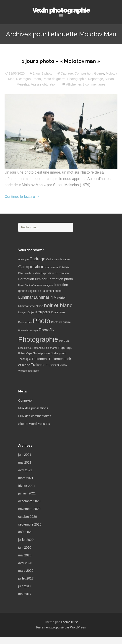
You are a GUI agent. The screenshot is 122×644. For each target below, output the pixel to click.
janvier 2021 (27, 493)
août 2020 (25, 532)
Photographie (77, 79)
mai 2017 (25, 594)
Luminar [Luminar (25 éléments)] (26, 297)
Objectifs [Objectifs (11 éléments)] (44, 312)
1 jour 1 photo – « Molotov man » (61, 61)
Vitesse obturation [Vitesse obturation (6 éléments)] (29, 371)
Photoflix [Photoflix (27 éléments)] (47, 330)
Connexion (26, 400)
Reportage (95, 79)
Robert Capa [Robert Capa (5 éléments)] (25, 353)
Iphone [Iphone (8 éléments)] (23, 291)
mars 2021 (26, 478)
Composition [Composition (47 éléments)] (31, 267)
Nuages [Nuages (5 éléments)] (22, 312)
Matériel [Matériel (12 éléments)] (60, 298)
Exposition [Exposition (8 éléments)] (47, 273)
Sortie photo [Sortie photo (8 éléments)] (58, 353)
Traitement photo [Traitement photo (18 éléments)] (45, 365)
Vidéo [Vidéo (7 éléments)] (63, 365)
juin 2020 (25, 547)
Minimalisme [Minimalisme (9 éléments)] (27, 306)
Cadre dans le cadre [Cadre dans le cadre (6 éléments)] (58, 259)
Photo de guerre (54, 79)
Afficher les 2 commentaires (86, 84)
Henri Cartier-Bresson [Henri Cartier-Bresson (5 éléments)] (30, 285)
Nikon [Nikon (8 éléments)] (39, 306)
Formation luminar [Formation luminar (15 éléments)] (32, 279)
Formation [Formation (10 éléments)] (62, 273)
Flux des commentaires (35, 416)
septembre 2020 (30, 524)
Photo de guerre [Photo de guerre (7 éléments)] (61, 322)
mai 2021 (25, 462)
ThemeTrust (69, 622)
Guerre (99, 73)
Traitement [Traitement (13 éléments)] (40, 359)
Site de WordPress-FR (34, 424)
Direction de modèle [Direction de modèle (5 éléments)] (29, 273)
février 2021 (27, 486)
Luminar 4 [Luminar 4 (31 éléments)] (43, 297)
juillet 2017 (26, 578)
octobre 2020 (28, 517)
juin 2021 (25, 455)
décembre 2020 (29, 501)
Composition (83, 73)
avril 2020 (25, 563)
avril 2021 (25, 470)
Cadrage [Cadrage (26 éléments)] (38, 259)
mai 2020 (25, 555)
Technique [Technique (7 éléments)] (25, 359)
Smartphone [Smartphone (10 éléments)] (41, 353)
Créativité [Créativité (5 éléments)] (64, 267)
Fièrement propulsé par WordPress (61, 627)
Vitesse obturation (44, 84)
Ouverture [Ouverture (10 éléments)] (58, 312)
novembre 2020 (29, 509)
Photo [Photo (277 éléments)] (42, 321)
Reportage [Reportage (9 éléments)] (65, 348)
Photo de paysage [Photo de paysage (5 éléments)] (28, 330)
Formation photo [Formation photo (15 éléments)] (60, 279)
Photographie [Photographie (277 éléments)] (38, 339)
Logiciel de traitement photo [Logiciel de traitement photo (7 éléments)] (45, 291)
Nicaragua (23, 79)
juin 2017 (25, 586)
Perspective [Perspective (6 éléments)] (25, 322)
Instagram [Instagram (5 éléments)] (48, 285)
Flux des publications (33, 408)
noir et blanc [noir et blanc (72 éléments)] (58, 305)
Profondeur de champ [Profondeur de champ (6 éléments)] (45, 348)
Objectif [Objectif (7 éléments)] (32, 312)
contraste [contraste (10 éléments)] (52, 267)
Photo (37, 79)
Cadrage (67, 73)
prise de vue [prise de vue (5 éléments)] (25, 348)
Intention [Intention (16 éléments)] (61, 285)
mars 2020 (26, 571)
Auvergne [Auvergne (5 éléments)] (23, 259)
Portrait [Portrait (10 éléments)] (64, 341)
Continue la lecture (22, 197)
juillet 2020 (26, 540)
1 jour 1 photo (43, 73)
